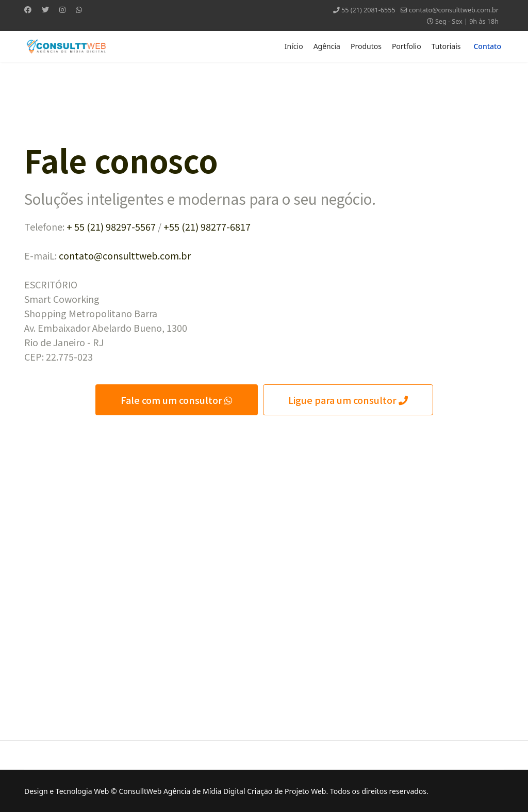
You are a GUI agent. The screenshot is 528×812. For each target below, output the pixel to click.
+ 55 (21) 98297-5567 (110, 226)
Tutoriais (446, 46)
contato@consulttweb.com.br (454, 10)
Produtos (366, 46)
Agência (327, 46)
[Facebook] (28, 10)
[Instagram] (62, 10)
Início (294, 46)
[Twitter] (45, 10)
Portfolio (407, 46)
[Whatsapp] (79, 10)
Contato (487, 46)
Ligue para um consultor (348, 400)
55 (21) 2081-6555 (368, 10)
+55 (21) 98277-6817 (207, 226)
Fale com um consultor (177, 400)
